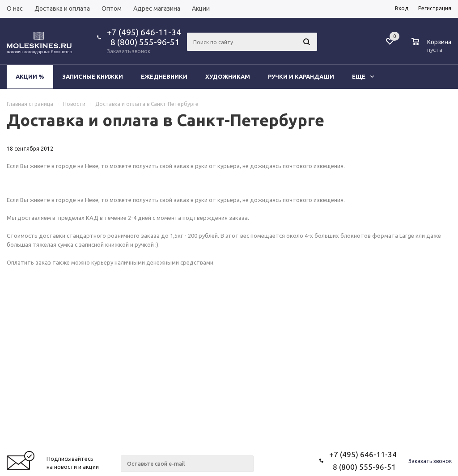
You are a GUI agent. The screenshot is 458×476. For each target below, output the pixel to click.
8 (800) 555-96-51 (143, 42)
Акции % (30, 76)
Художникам (228, 76)
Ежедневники (164, 76)
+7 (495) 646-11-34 (144, 32)
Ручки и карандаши (301, 76)
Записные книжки (93, 76)
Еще (363, 76)
